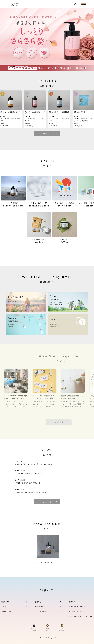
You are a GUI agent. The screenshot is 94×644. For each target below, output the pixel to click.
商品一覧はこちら (47, 134)
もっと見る (47, 502)
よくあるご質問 (40, 612)
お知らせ (38, 602)
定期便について (40, 607)
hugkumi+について (7, 612)
